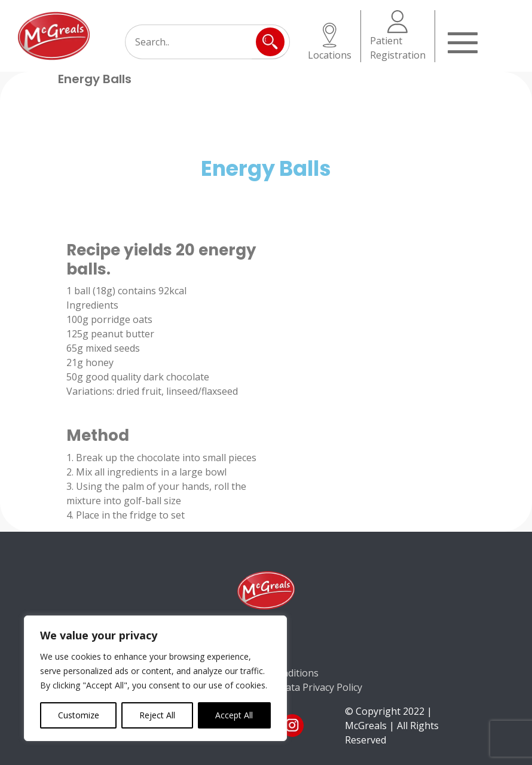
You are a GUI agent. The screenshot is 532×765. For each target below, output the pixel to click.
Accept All (234, 715)
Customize (79, 715)
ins (292, 726)
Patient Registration (398, 36)
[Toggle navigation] (463, 41)
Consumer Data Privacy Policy (296, 687)
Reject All (157, 715)
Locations (330, 42)
